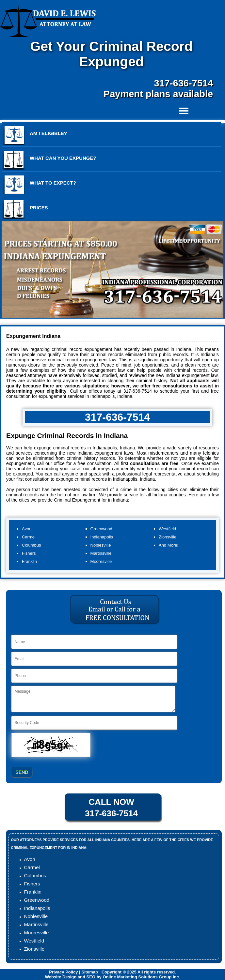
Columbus (35, 875)
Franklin (33, 892)
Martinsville (36, 924)
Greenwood (37, 900)
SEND (22, 772)
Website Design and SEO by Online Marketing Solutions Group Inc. (113, 977)
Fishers (32, 884)
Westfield (34, 941)
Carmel (32, 867)
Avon (30, 859)
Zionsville (34, 949)
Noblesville (36, 916)
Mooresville (37, 933)
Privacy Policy (63, 972)
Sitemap (90, 972)
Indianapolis (37, 908)
